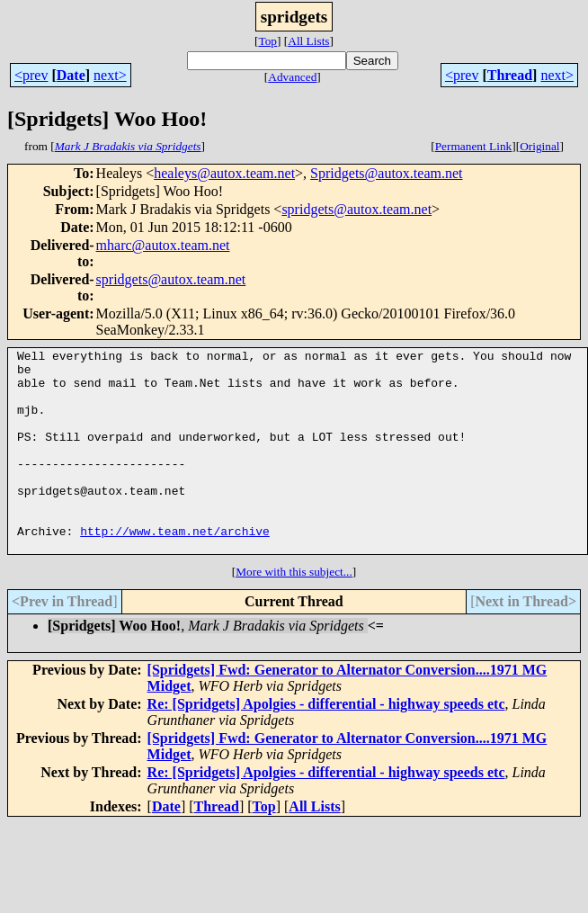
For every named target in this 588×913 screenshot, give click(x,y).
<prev (31, 75)
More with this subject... (294, 612)
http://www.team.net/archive (175, 568)
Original (539, 146)
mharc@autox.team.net (163, 245)
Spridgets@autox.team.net (386, 173)
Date (71, 75)
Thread (510, 75)
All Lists (308, 41)
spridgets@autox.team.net (356, 209)
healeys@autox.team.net (224, 173)
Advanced (292, 77)
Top (267, 41)
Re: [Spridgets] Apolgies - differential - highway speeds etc (326, 744)
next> (110, 75)
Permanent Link (474, 146)
